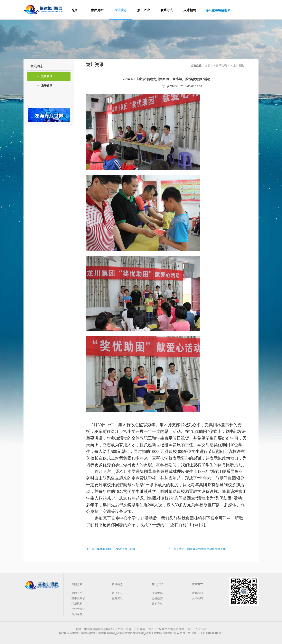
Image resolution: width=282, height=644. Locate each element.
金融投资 (157, 598)
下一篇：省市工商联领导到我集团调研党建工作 (197, 549)
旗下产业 (144, 10)
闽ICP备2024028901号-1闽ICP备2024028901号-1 (193, 633)
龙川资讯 (45, 76)
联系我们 (197, 593)
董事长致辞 (78, 598)
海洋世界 (157, 593)
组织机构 (77, 604)
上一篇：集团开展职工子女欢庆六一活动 (111, 549)
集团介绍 (97, 10)
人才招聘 (190, 10)
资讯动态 (120, 10)
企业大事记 (78, 609)
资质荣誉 (77, 614)
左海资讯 (45, 86)
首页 (74, 10)
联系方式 (167, 10)
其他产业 (157, 604)
